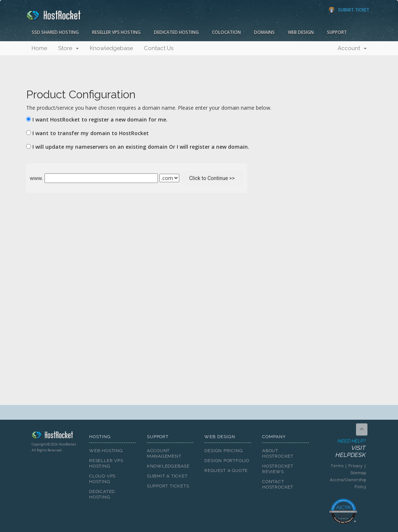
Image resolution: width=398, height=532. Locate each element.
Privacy (355, 466)
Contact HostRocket (278, 484)
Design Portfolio (227, 461)
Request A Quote (226, 471)
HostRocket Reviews (278, 469)
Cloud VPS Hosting (102, 479)
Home (39, 48)
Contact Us (159, 48)
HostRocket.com (55, 436)
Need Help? (343, 448)
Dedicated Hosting (176, 32)
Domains (264, 32)
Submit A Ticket (167, 476)
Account (352, 48)
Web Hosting (106, 451)
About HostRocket (278, 453)
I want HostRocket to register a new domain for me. (100, 119)
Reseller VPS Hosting (116, 32)
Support (337, 32)
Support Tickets (168, 486)
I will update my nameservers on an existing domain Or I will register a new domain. (141, 147)
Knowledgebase (111, 48)
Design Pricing (223, 451)
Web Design (301, 32)
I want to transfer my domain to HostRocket (91, 133)
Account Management (164, 453)
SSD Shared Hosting (55, 32)
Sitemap (358, 473)
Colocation (226, 32)
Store (68, 48)
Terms (337, 466)
